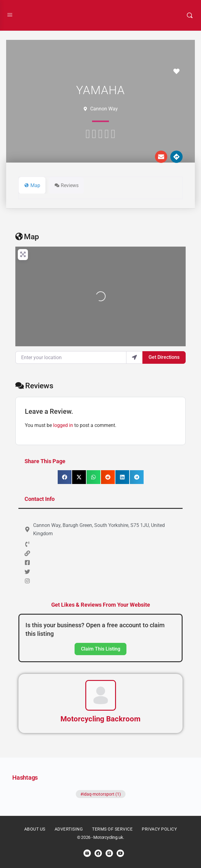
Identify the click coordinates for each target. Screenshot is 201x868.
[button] (65, 477)
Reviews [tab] (66, 185)
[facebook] (98, 853)
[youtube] (120, 853)
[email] (87, 853)
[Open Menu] (10, 15)
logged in (63, 425)
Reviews (34, 386)
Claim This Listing (101, 649)
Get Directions (164, 357)
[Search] (190, 15)
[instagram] (109, 853)
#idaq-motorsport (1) (101, 794)
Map (27, 237)
